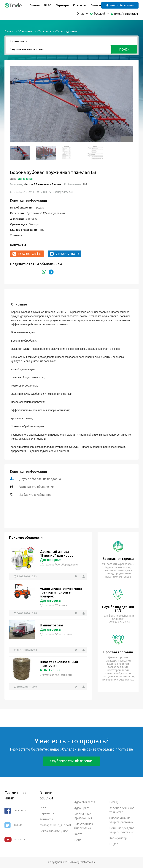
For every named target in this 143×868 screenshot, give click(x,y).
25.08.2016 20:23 (27, 576)
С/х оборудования (66, 31)
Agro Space (82, 808)
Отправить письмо (65, 254)
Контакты (79, 5)
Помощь (96, 5)
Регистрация (131, 14)
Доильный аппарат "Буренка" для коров (57, 553)
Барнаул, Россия (63, 192)
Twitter (14, 825)
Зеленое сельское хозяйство (122, 810)
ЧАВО (48, 5)
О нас (43, 807)
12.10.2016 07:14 (27, 650)
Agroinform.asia (85, 802)
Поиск (124, 49)
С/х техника (44, 31)
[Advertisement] (68, 717)
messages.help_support (54, 825)
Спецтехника (64, 634)
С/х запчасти (64, 675)
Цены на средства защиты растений (122, 830)
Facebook (15, 811)
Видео (114, 844)
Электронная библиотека (84, 826)
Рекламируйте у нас (54, 831)
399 (85, 184)
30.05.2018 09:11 (24, 192)
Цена (78, 840)
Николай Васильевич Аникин (43, 184)
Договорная (25, 179)
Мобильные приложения (83, 816)
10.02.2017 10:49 (27, 687)
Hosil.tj (114, 802)
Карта (78, 834)
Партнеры (62, 5)
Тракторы (62, 605)
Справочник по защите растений (121, 820)
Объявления (26, 31)
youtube (15, 840)
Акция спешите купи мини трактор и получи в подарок (61, 592)
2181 (44, 192)
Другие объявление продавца (40, 479)
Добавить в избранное (35, 495)
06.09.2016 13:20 (27, 613)
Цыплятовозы (51, 625)
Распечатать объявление (36, 487)
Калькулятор (118, 838)
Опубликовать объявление (71, 761)
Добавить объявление (120, 5)
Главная (34, 5)
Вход (117, 14)
